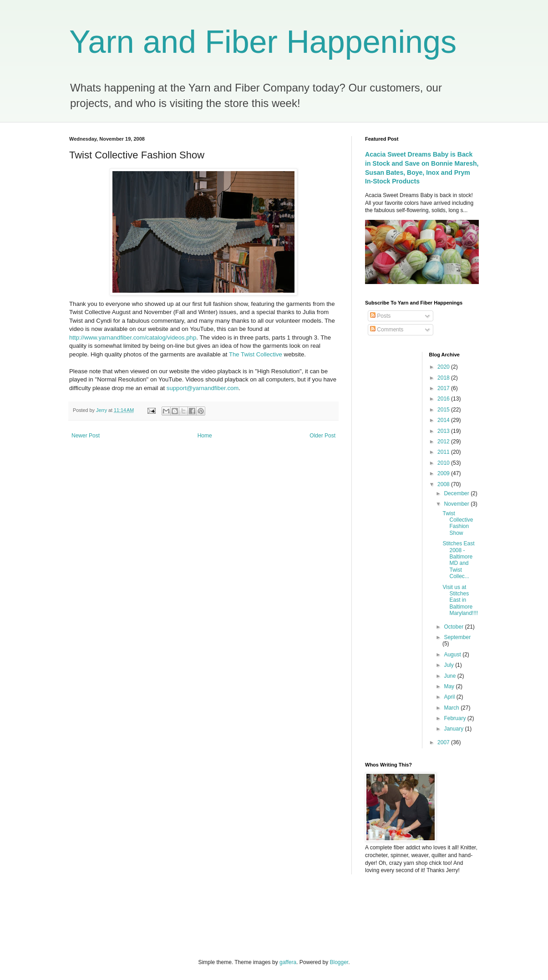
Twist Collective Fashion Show (458, 523)
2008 (444, 484)
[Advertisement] (169, 915)
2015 (444, 410)
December (457, 493)
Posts (380, 316)
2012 (444, 442)
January (454, 729)
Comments (387, 330)
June (450, 676)
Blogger (339, 962)
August (453, 655)
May (450, 686)
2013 (444, 431)
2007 (444, 742)
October (454, 627)
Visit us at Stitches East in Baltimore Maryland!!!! (460, 600)
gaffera (288, 962)
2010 (444, 463)
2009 (444, 473)
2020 (444, 367)
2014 (444, 420)
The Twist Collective (256, 354)
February (455, 718)
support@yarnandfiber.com (203, 388)
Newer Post (86, 436)
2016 (444, 399)
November (457, 504)
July (449, 665)
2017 (444, 388)
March (452, 708)
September (457, 637)
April (450, 697)
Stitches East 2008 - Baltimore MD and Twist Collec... (458, 560)
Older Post (322, 436)
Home (205, 436)
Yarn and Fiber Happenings (263, 42)
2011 (444, 452)
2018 (444, 378)
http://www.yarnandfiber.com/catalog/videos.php (133, 338)
